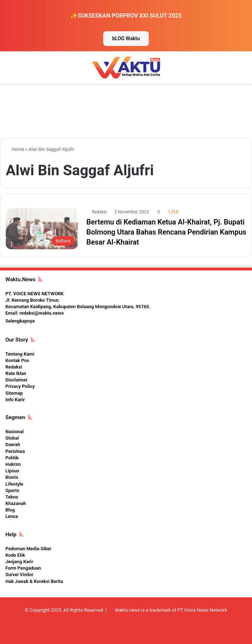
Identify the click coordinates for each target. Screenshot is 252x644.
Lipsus (12, 471)
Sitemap (14, 393)
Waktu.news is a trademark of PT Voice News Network (171, 610)
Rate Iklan (16, 373)
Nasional (15, 432)
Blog (10, 510)
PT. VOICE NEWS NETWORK (35, 294)
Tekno (12, 497)
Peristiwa (15, 451)
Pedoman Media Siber (28, 549)
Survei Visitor (19, 574)
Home (15, 149)
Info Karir (15, 400)
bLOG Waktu (126, 38)
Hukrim (13, 464)
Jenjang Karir (19, 562)
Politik (12, 458)
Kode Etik (15, 555)
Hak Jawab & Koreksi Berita (34, 581)
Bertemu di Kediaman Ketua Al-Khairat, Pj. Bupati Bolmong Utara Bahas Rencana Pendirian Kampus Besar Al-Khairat (166, 232)
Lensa (12, 516)
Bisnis (12, 477)
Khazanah (16, 503)
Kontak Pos (17, 360)
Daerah (13, 444)
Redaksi (99, 212)
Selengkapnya (20, 321)
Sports (12, 490)
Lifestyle (14, 484)
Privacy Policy (20, 386)
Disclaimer (16, 380)
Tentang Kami (20, 354)
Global (12, 438)
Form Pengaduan (23, 568)
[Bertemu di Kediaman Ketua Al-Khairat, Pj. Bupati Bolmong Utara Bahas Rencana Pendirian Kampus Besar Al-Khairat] (42, 229)
